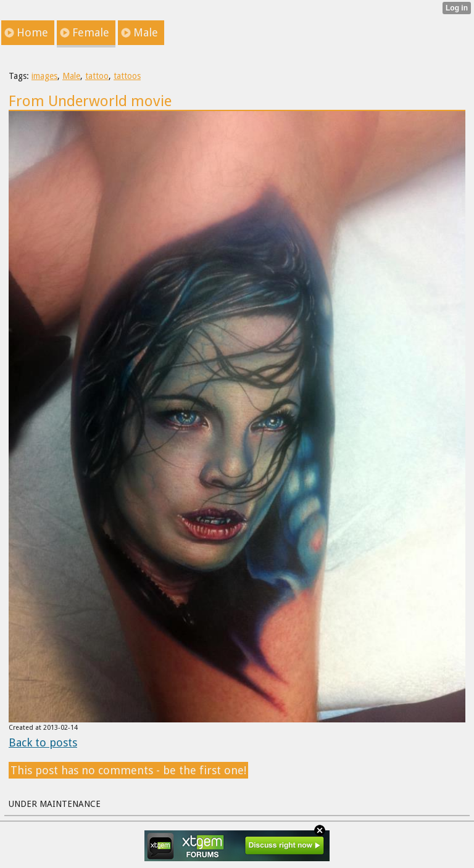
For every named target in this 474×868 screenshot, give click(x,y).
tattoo (97, 76)
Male (71, 76)
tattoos (127, 76)
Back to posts (43, 742)
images (44, 76)
